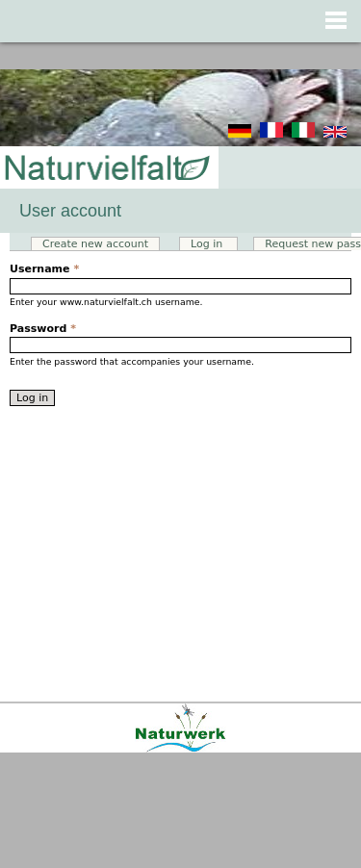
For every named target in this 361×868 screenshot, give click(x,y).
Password (43, 329)
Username (44, 269)
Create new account (95, 244)
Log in (214, 244)
